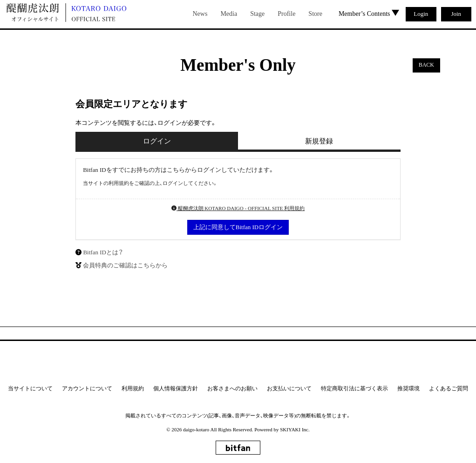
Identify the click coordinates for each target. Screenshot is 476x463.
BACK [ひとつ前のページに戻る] (426, 65)
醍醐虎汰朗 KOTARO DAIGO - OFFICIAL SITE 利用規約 (238, 208)
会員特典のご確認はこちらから (125, 265)
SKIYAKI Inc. (295, 429)
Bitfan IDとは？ (103, 252)
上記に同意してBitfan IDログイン (238, 227)
